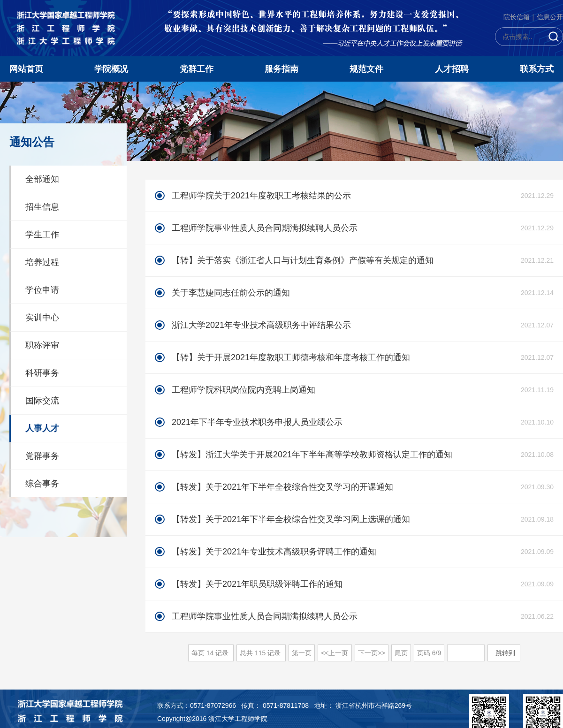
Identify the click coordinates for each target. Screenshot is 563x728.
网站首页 (26, 69)
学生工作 (42, 235)
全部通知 (42, 179)
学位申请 (42, 290)
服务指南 (281, 69)
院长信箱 (517, 17)
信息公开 (550, 17)
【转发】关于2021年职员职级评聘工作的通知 (257, 584)
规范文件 (366, 69)
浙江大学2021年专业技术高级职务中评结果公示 (261, 325)
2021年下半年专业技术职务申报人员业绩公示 (257, 422)
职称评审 (42, 345)
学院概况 (111, 69)
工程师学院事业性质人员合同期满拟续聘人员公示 (265, 228)
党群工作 (197, 69)
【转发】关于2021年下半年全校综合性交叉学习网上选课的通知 (291, 519)
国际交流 (42, 401)
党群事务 (42, 456)
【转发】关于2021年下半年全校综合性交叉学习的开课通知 (282, 487)
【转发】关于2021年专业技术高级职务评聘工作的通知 (274, 552)
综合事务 (42, 484)
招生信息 (42, 207)
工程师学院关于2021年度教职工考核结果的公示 (261, 196)
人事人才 (42, 428)
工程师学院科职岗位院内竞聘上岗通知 (243, 390)
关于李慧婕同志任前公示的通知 (231, 293)
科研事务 (42, 373)
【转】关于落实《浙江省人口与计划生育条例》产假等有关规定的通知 (303, 260)
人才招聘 (452, 69)
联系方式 (537, 69)
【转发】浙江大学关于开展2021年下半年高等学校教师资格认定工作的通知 (312, 455)
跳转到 (506, 653)
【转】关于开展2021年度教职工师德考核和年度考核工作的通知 (291, 357)
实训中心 (42, 318)
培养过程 (42, 262)
